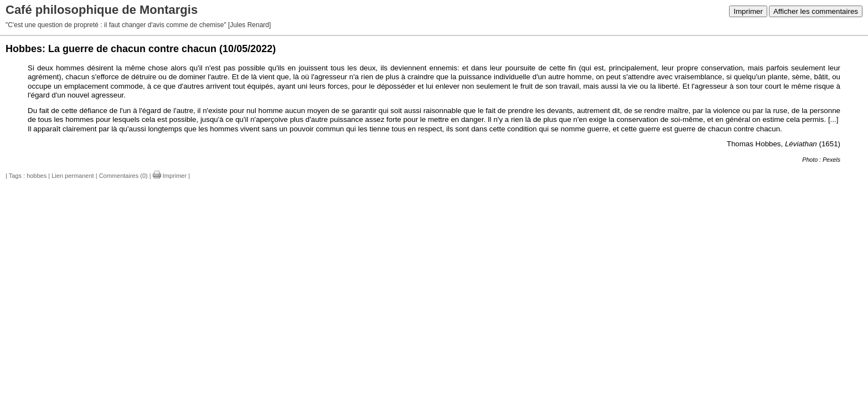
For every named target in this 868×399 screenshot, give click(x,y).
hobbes (37, 176)
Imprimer (748, 11)
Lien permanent (73, 176)
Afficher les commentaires (816, 11)
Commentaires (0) (123, 176)
